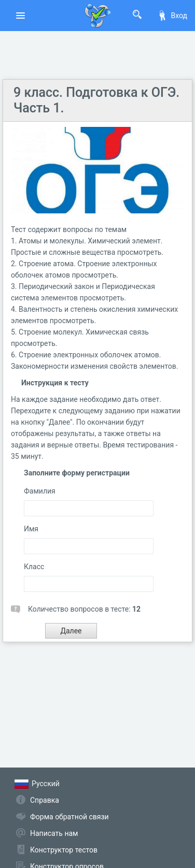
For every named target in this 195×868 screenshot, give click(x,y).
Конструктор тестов (64, 850)
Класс (34, 567)
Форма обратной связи (69, 817)
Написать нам (54, 833)
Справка (45, 800)
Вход (172, 16)
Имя (31, 529)
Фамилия (40, 491)
